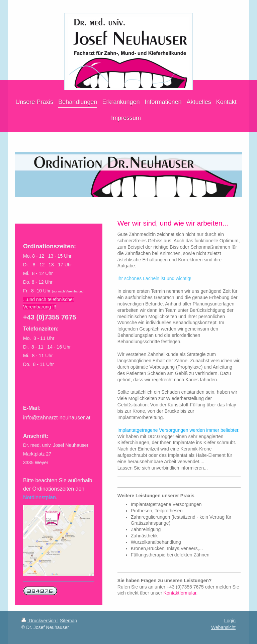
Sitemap (68, 621)
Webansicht (223, 627)
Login (230, 621)
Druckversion (39, 621)
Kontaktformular (180, 593)
